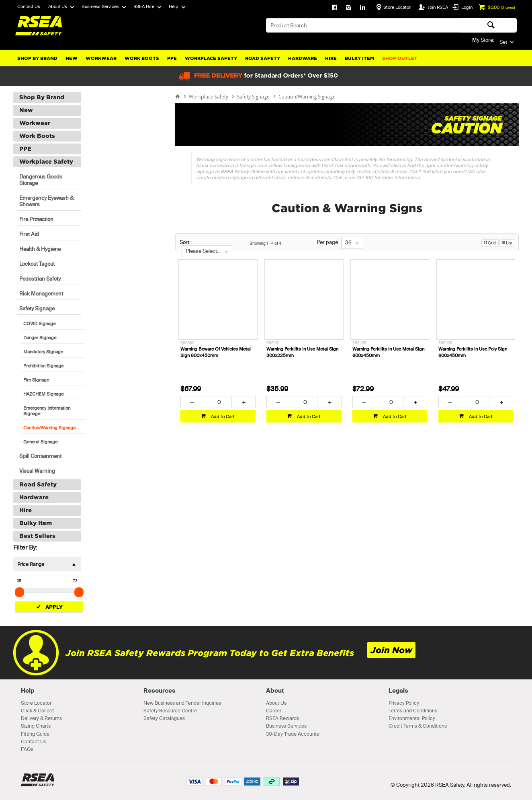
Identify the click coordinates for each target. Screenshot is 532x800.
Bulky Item (359, 58)
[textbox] (364, 25)
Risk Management (41, 293)
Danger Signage (40, 338)
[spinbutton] (218, 402)
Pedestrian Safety (40, 279)
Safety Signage (37, 308)
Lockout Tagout (37, 264)
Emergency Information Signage (47, 411)
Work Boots (142, 58)
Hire (331, 58)
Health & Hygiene (40, 249)
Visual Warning (37, 471)
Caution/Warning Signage (49, 428)
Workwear (101, 58)
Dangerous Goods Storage (41, 180)
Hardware (303, 58)
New (72, 58)
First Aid (29, 234)
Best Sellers (37, 536)
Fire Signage (36, 380)
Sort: (185, 242)
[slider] (19, 592)
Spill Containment (40, 456)
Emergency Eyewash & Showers (46, 201)
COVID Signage (39, 324)
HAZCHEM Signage (43, 394)
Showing (265, 243)
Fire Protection (36, 219)
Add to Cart (222, 416)
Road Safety (263, 58)
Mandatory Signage (43, 352)
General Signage (40, 442)
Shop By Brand (37, 58)
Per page (327, 242)
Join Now (391, 650)
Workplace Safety (211, 58)
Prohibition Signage (43, 366)
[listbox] (207, 251)
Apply (54, 607)
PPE (172, 58)
